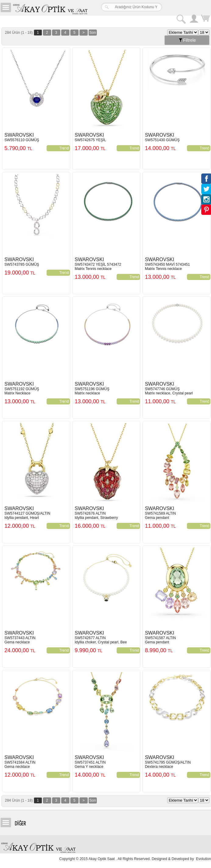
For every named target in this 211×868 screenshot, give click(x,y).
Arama (181, 19)
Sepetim (205, 19)
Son (93, 33)
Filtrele (187, 40)
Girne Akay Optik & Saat (50, 8)
